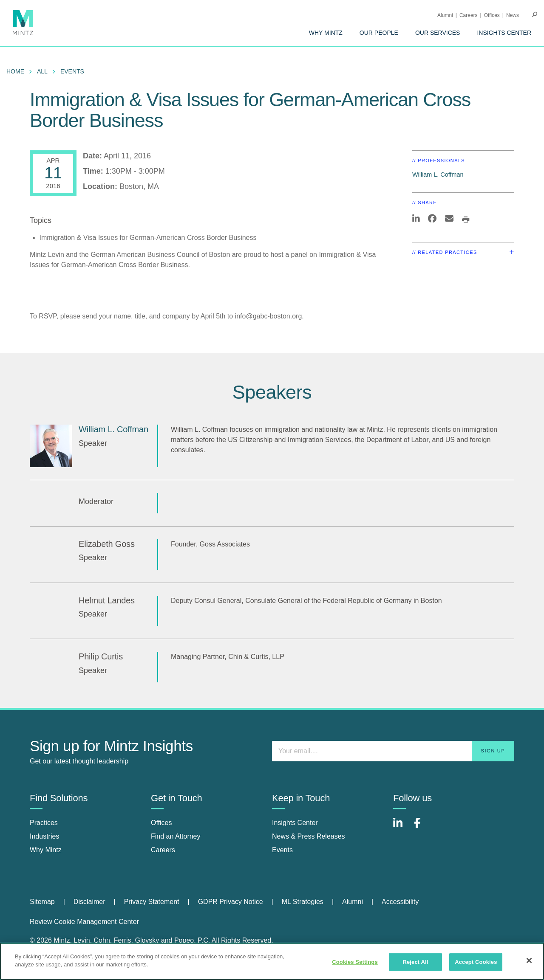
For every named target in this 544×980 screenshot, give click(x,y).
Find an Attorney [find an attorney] (176, 836)
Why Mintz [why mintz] (46, 850)
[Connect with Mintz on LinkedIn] (402, 827)
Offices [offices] (161, 823)
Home (15, 71)
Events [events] (282, 850)
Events (72, 71)
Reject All (415, 962)
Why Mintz (326, 33)
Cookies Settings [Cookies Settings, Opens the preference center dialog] (355, 962)
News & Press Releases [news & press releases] (309, 836)
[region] (272, 961)
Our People (379, 33)
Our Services (438, 33)
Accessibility (400, 902)
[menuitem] (326, 33)
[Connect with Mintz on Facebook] (422, 827)
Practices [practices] (44, 823)
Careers (469, 15)
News (513, 15)
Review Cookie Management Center (84, 922)
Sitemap (42, 902)
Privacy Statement (152, 902)
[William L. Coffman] (51, 446)
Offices (492, 15)
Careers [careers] (163, 850)
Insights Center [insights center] (295, 823)
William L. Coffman (438, 175)
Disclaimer (89, 902)
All (42, 71)
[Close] (529, 960)
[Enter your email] (393, 751)
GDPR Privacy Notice (231, 902)
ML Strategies (303, 902)
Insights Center (504, 33)
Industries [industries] (44, 836)
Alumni (445, 15)
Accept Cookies (476, 962)
